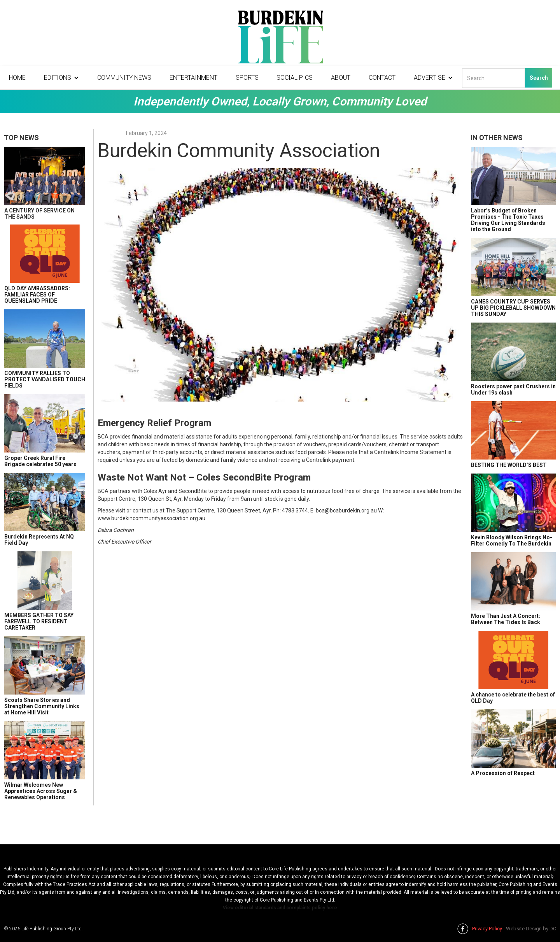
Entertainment (193, 78)
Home (17, 78)
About (341, 78)
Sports (247, 78)
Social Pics (295, 78)
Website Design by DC (531, 929)
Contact (382, 78)
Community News (124, 78)
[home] (280, 39)
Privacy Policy (487, 929)
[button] (61, 78)
